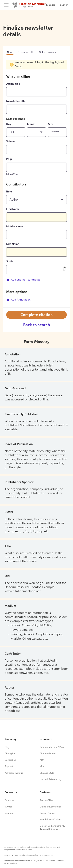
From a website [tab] (26, 52)
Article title (13, 84)
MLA (42, 767)
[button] (36, 132)
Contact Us (10, 760)
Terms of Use (46, 800)
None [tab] (10, 52)
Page (9, 159)
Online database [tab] (48, 52)
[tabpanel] (36, 183)
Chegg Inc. (10, 754)
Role (9, 192)
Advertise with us (14, 773)
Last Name (13, 244)
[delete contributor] (64, 269)
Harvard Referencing (51, 780)
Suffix (10, 262)
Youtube (9, 813)
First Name (13, 209)
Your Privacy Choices (51, 820)
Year (51, 124)
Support (9, 767)
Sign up (51, 5)
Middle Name (15, 227)
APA (42, 760)
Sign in (64, 5)
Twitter (8, 807)
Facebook (10, 800)
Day (9, 124)
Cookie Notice (47, 813)
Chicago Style (47, 773)
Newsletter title (16, 101)
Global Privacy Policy (51, 807)
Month (31, 124)
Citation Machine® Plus (52, 747)
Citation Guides (48, 754)
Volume (11, 142)
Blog (7, 747)
